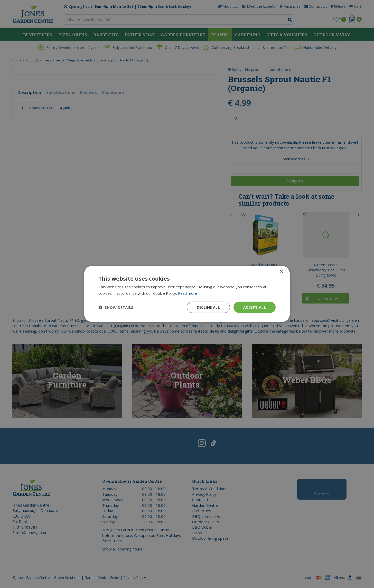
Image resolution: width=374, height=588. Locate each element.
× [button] (281, 272)
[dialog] (187, 294)
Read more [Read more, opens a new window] (188, 293)
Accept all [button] (254, 307)
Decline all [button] (208, 307)
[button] (116, 307)
